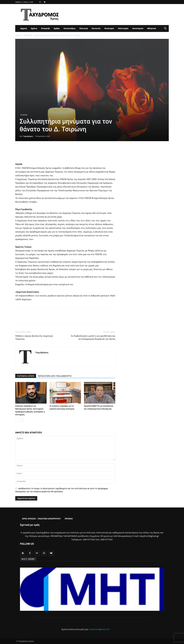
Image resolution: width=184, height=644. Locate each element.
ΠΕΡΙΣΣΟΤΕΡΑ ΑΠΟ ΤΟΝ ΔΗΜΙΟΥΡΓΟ (55, 376)
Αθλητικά (152, 28)
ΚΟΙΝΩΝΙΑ (28, 35)
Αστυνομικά (138, 28)
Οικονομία (109, 28)
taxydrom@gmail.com (99, 629)
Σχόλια (34, 28)
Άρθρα (57, 28)
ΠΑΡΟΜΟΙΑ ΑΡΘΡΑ (26, 376)
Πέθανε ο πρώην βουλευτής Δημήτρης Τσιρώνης (34, 337)
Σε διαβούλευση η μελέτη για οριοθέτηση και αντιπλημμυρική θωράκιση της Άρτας (93, 337)
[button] (165, 29)
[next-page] (22, 420)
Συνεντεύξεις (70, 28)
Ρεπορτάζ (45, 28)
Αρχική (24, 28)
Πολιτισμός (123, 28)
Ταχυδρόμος (28, 136)
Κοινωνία (96, 28)
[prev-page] (17, 420)
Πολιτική (84, 28)
